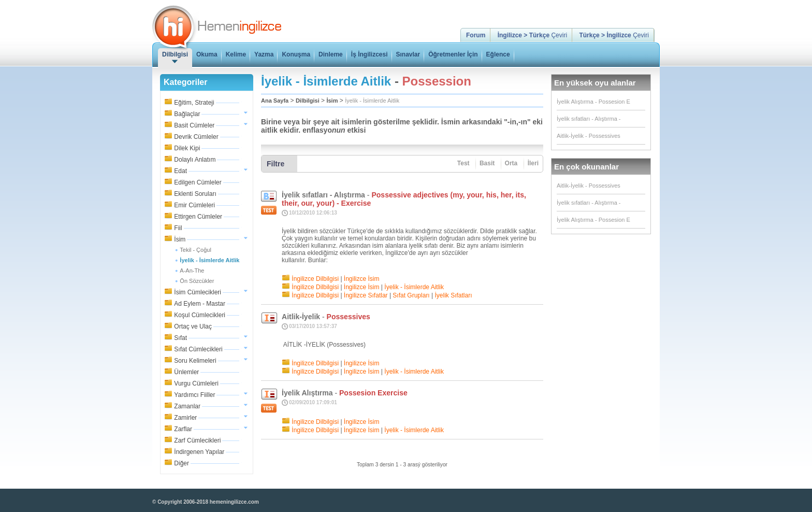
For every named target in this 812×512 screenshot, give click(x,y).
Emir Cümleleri (194, 205)
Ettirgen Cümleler (198, 217)
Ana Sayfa (275, 101)
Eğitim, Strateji (194, 103)
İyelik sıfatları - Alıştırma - (589, 119)
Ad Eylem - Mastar (200, 304)
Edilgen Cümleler (198, 182)
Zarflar (183, 429)
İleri (533, 163)
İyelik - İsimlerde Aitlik (372, 101)
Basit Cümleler (194, 125)
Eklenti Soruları (195, 194)
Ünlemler (186, 372)
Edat (180, 171)
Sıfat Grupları (411, 295)
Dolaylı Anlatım (195, 160)
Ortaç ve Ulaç (193, 326)
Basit (487, 163)
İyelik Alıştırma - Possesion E (593, 102)
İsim (180, 239)
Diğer (182, 463)
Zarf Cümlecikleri (197, 440)
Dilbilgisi (308, 101)
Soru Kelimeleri (195, 361)
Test (463, 163)
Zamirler (185, 418)
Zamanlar (187, 406)
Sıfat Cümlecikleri (198, 349)
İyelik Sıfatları (454, 295)
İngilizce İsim (362, 279)
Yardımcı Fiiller (194, 395)
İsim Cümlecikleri (198, 292)
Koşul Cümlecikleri (200, 315)
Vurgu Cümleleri (196, 383)
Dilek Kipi (187, 148)
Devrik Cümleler (196, 137)
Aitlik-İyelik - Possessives (589, 136)
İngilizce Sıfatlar (366, 295)
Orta (511, 163)
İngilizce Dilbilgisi (315, 279)
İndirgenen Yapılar (199, 452)
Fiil (178, 228)
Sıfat (180, 338)
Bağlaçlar (187, 114)
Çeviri (532, 35)
